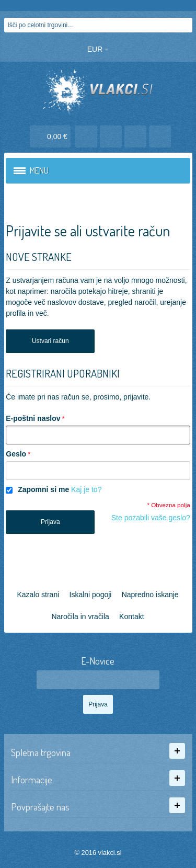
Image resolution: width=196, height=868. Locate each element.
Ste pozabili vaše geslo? (151, 518)
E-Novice (98, 661)
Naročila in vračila (80, 616)
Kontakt (131, 616)
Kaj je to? (86, 489)
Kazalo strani (38, 595)
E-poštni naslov (33, 418)
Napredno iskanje (150, 595)
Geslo (16, 454)
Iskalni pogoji (91, 595)
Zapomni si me (43, 489)
